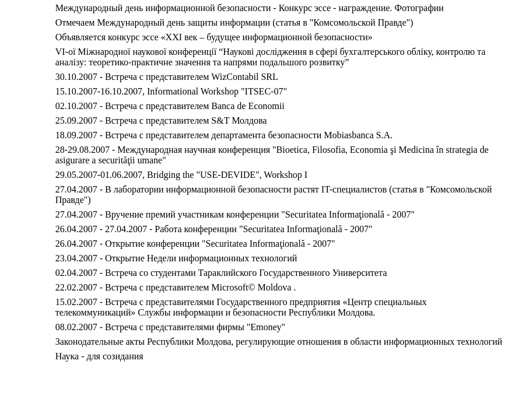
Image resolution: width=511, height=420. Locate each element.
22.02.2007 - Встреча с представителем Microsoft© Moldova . (176, 287)
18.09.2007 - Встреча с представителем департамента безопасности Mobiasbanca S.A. (224, 135)
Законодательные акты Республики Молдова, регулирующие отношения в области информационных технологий (279, 342)
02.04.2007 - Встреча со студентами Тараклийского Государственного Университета (221, 273)
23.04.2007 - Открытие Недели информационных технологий (176, 258)
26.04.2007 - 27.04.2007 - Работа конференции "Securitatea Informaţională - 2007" (214, 229)
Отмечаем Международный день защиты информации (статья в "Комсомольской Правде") (235, 22)
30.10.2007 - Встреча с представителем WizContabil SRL (167, 77)
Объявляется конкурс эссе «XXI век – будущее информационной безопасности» (214, 37)
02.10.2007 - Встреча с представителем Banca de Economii (170, 106)
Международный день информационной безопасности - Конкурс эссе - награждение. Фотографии (250, 8)
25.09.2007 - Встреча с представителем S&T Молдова (161, 120)
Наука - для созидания (99, 356)
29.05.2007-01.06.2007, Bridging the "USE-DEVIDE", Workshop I (181, 175)
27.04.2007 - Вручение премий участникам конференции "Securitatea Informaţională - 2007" (235, 214)
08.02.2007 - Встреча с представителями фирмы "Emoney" (170, 327)
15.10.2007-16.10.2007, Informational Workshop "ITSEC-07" (171, 91)
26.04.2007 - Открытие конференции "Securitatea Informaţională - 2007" (195, 244)
